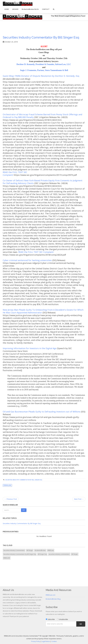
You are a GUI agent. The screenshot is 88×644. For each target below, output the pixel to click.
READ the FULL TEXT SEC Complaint (36, 252)
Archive (15, 9)
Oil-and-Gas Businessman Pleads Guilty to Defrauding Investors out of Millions (42, 412)
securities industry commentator (59, 554)
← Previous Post (11, 499)
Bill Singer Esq (42, 554)
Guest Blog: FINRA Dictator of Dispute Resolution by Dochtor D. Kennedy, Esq (41, 76)
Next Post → (79, 499)
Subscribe (50, 619)
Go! (24, 510)
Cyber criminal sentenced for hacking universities (27, 260)
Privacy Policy (36, 641)
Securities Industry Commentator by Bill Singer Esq (41, 37)
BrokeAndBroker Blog (53, 599)
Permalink (7, 485)
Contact (46, 9)
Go (81, 624)
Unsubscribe (62, 619)
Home (7, 9)
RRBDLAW (7, 558)
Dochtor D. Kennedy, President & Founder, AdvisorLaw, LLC (44, 64)
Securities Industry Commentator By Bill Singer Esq (22, 523)
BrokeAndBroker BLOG (30, 9)
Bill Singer (30, 550)
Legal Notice (46, 641)
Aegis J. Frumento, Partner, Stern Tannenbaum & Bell (44, 70)
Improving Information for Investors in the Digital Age (30, 348)
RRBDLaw (51, 550)
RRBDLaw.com (51, 595)
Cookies (54, 641)
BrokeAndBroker (40, 550)
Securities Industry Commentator (14, 550)
